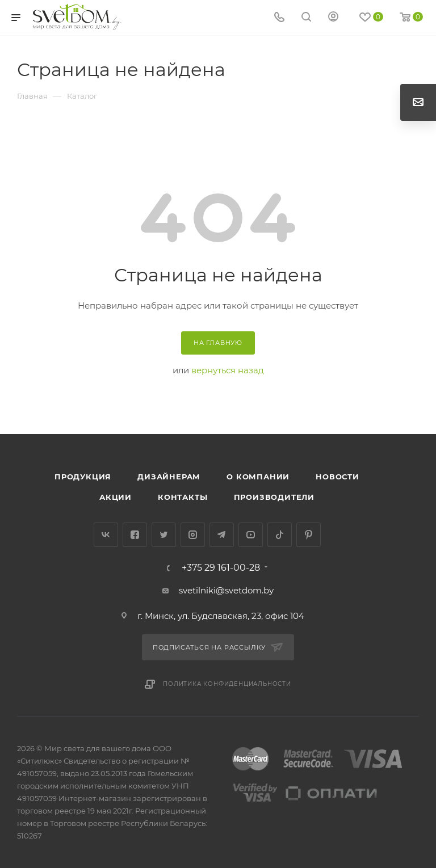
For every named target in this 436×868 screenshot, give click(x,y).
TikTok (280, 535)
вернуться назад (228, 370)
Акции (116, 497)
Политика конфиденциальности (227, 684)
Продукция (83, 477)
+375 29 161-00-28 (221, 568)
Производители (274, 497)
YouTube (251, 535)
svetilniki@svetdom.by (226, 590)
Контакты (183, 497)
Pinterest (309, 535)
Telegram (222, 535)
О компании (258, 477)
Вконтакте (106, 535)
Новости (338, 477)
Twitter (164, 535)
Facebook (135, 535)
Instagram (193, 535)
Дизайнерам (169, 477)
